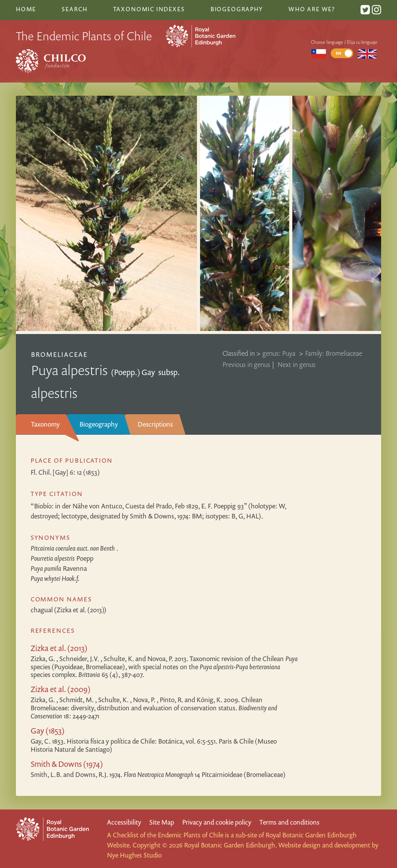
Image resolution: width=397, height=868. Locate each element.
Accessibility (124, 822)
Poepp (62, 558)
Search (74, 9)
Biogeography (99, 424)
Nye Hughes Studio (134, 855)
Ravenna (59, 568)
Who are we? (312, 9)
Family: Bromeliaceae (334, 353)
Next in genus (297, 364)
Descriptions (155, 424)
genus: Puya (280, 353)
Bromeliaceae (59, 354)
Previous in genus (246, 364)
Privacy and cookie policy (217, 822)
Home (26, 9)
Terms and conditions (289, 822)
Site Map (162, 822)
